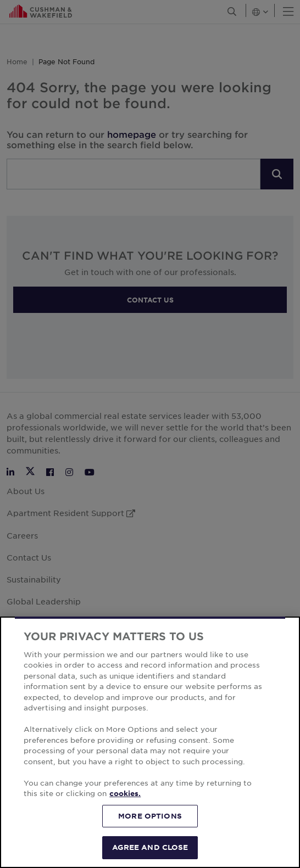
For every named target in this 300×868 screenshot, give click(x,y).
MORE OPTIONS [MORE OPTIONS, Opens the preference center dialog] (150, 816)
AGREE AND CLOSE (150, 847)
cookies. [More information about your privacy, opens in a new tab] (125, 793)
